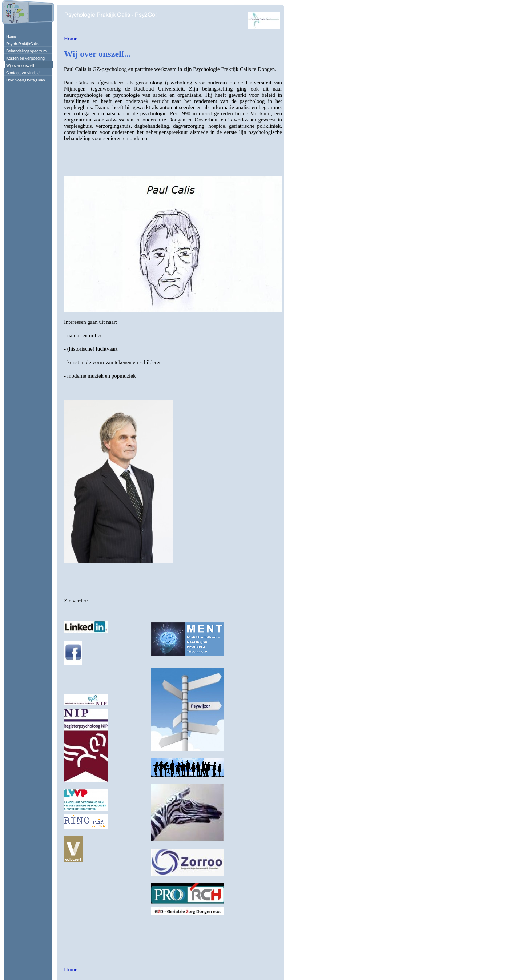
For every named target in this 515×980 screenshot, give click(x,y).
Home (71, 39)
